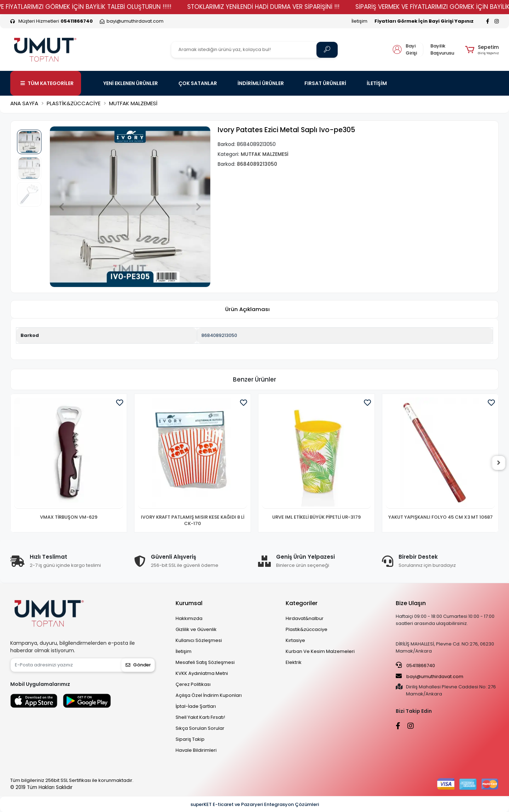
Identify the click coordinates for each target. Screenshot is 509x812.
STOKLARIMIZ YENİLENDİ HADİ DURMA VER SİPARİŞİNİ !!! (280, 7)
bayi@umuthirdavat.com (430, 676)
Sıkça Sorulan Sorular (200, 728)
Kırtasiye (295, 640)
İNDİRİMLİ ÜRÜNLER (261, 83)
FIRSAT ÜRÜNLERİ (325, 83)
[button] (482, 50)
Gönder (138, 665)
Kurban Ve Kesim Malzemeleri (320, 651)
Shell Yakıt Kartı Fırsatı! (200, 717)
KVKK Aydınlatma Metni (202, 673)
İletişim (359, 21)
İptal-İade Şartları (196, 706)
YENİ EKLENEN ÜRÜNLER (131, 83)
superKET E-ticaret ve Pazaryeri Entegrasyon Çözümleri (255, 804)
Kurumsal (189, 603)
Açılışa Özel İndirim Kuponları (209, 695)
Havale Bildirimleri (196, 750)
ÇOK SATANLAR (198, 83)
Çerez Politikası (193, 684)
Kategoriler (302, 603)
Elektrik (294, 662)
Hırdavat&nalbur (305, 618)
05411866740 (415, 665)
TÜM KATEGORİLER (47, 83)
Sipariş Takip (190, 739)
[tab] (247, 309)
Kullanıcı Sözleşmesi (199, 640)
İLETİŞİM (377, 83)
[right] (499, 463)
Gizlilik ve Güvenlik (196, 629)
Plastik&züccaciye (307, 629)
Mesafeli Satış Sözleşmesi (205, 662)
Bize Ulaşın (411, 603)
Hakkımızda (189, 618)
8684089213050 (219, 335)
